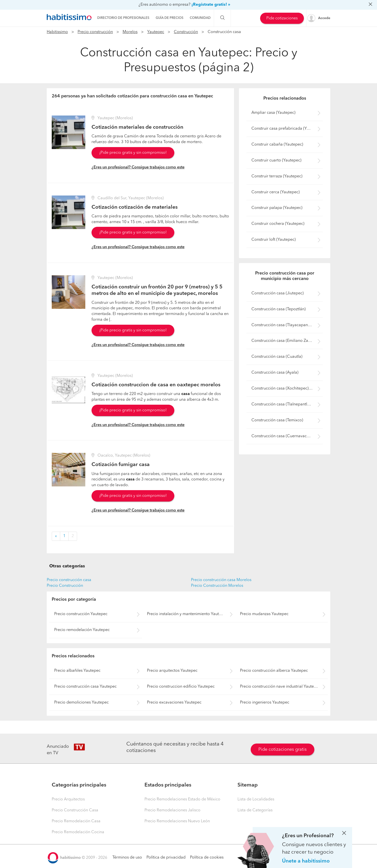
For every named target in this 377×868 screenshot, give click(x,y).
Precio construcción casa (69, 580)
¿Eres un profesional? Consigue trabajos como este (138, 167)
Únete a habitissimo (306, 861)
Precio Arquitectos (68, 799)
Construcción (186, 32)
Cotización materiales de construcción (137, 127)
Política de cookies (207, 858)
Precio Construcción (65, 586)
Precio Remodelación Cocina (78, 832)
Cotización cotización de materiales (135, 207)
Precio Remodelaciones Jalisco (172, 810)
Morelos (130, 32)
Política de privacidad (166, 858)
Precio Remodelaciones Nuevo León (177, 821)
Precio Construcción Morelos (217, 586)
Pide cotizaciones (282, 18)
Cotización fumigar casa (121, 465)
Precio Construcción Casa (75, 810)
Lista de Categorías (255, 810)
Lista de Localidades (256, 799)
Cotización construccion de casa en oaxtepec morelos (156, 385)
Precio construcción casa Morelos (221, 580)
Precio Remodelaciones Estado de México (182, 799)
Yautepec (156, 32)
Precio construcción (95, 32)
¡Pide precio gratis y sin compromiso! (133, 153)
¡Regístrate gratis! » (211, 5)
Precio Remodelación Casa (76, 821)
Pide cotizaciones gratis (283, 750)
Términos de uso (127, 858)
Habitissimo (57, 32)
